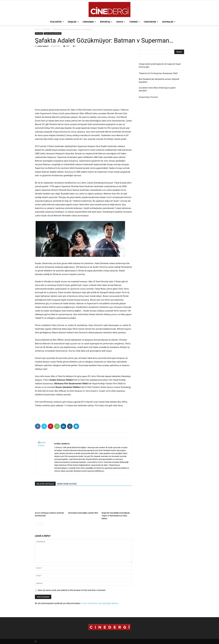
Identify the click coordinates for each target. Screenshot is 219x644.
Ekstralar (169, 22)
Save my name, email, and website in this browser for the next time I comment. (72, 590)
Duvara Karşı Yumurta (148, 97)
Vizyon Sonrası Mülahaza (53, 33)
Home (37, 29)
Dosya (121, 22)
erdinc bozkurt (43, 46)
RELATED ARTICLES (45, 484)
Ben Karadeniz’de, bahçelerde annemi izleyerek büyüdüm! (159, 81)
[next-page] (41, 524)
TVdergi (135, 22)
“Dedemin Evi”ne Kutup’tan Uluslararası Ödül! (158, 73)
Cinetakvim (151, 22)
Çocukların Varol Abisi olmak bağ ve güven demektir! (157, 89)
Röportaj (106, 22)
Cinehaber (89, 22)
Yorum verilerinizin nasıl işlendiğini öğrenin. (100, 603)
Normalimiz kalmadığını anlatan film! (83, 513)
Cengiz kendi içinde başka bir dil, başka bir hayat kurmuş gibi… (160, 65)
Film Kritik (57, 22)
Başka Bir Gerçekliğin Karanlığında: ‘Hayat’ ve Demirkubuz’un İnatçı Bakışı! (116, 516)
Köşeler (73, 22)
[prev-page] (37, 524)
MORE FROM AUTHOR (67, 484)
